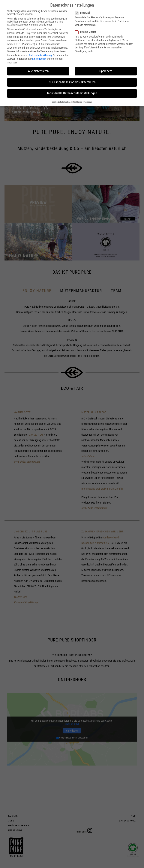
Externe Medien (87, 32)
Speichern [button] (106, 71)
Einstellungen (39, 59)
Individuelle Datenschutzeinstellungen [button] (72, 93)
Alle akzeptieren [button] (38, 71)
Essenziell (84, 13)
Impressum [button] (88, 102)
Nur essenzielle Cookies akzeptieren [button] (72, 82)
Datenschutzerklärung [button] (74, 102)
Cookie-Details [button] (58, 102)
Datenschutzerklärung (40, 55)
